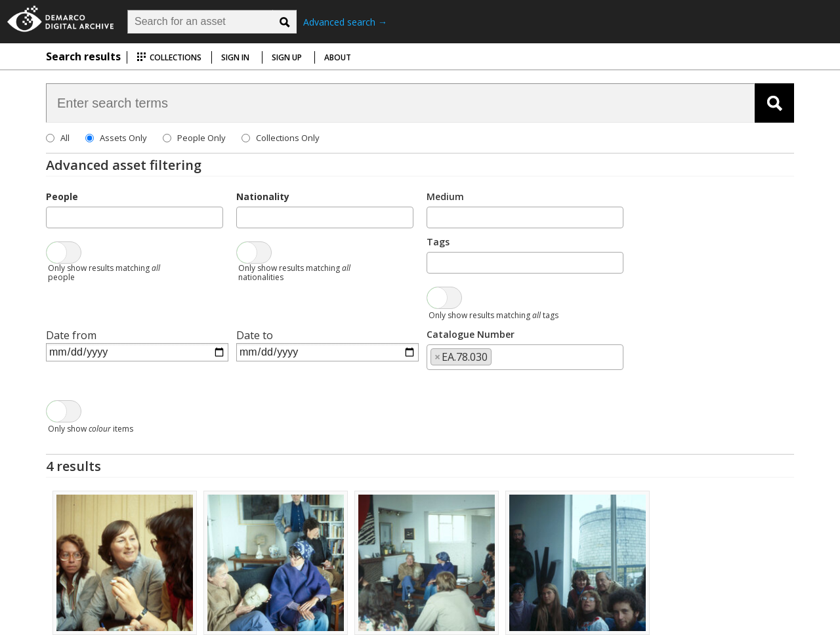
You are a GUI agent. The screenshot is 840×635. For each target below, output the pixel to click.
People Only (201, 138)
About (338, 57)
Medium (445, 196)
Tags (438, 242)
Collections (169, 57)
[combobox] (135, 217)
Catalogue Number (471, 334)
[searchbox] (54, 216)
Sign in (235, 57)
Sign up (287, 57)
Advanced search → (345, 22)
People (62, 196)
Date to (255, 335)
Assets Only (123, 138)
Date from (71, 335)
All (65, 138)
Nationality (263, 196)
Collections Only (288, 138)
